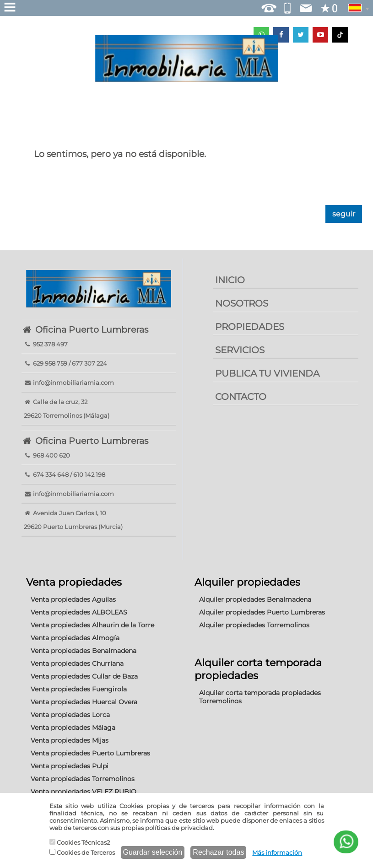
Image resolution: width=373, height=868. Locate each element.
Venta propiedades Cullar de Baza (84, 676)
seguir (344, 214)
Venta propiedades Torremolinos (83, 779)
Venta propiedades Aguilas (73, 599)
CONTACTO (241, 397)
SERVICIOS (240, 350)
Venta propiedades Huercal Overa (84, 702)
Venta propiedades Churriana (77, 663)
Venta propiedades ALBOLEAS (79, 612)
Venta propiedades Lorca (70, 715)
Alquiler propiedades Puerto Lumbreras (262, 612)
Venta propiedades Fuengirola (79, 689)
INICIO (230, 280)
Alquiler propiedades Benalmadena (255, 599)
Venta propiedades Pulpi (70, 766)
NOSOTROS (242, 303)
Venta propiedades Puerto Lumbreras (90, 753)
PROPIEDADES (250, 327)
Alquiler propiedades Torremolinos (254, 625)
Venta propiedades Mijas (70, 740)
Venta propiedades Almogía (75, 638)
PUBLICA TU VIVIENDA (267, 373)
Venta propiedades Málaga (73, 728)
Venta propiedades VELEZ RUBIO (84, 792)
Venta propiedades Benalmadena (84, 651)
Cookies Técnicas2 (80, 842)
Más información (277, 852)
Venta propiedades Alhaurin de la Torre (92, 625)
